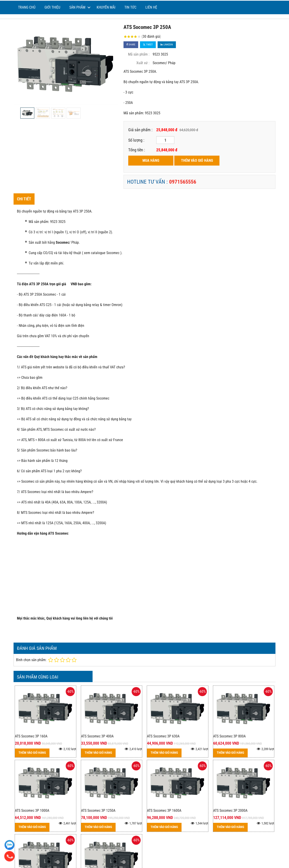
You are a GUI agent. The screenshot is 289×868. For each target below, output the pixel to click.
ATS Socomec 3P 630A (163, 736)
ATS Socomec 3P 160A (31, 736)
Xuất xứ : (143, 63)
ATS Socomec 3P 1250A (98, 811)
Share (131, 45)
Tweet (148, 45)
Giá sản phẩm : (140, 130)
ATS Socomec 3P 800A (229, 736)
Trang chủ (27, 7)
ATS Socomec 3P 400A (97, 736)
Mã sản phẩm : (139, 54)
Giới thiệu (52, 7)
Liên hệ (151, 7)
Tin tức (130, 7)
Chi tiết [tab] (24, 199)
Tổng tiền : (137, 150)
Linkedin (167, 45)
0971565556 (183, 182)
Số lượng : (136, 140)
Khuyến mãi (106, 7)
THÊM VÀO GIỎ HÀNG (197, 160)
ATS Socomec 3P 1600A (164, 811)
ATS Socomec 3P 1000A (32, 811)
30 (151, 36)
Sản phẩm (77, 7)
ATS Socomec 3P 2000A (230, 811)
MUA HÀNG (151, 160)
